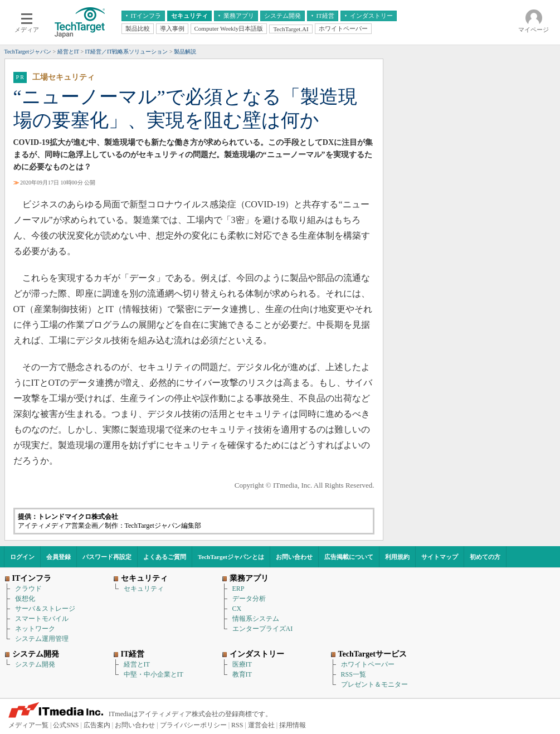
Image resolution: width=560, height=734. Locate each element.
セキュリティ (144, 589)
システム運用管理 (42, 639)
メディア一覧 (28, 725)
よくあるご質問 (165, 557)
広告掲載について (349, 557)
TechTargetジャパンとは (231, 557)
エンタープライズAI (263, 629)
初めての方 (485, 557)
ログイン (22, 557)
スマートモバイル (42, 619)
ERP (238, 589)
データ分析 (249, 599)
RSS (237, 725)
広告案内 (97, 725)
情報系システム (256, 619)
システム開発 (35, 664)
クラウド (28, 589)
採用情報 (293, 725)
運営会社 (261, 725)
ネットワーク (35, 629)
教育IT (242, 674)
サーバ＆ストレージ (45, 609)
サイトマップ (440, 557)
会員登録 (59, 557)
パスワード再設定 (107, 557)
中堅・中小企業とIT (154, 674)
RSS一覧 (354, 674)
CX (237, 609)
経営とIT (137, 664)
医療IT (242, 664)
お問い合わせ (294, 557)
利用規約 (397, 557)
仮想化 (25, 599)
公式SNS (66, 725)
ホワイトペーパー (368, 664)
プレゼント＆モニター (374, 684)
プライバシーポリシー (193, 725)
